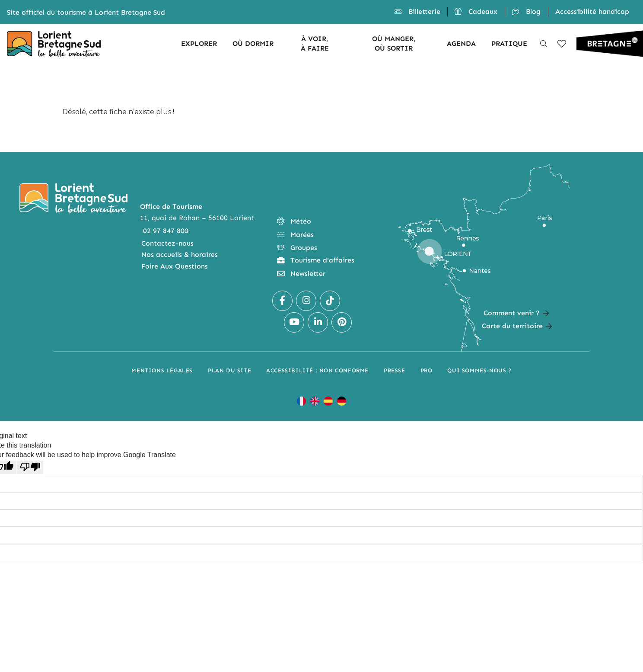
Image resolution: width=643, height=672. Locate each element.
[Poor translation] (30, 467)
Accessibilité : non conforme (317, 370)
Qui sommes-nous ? (479, 370)
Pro (427, 370)
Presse (395, 370)
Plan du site (229, 370)
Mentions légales (162, 370)
